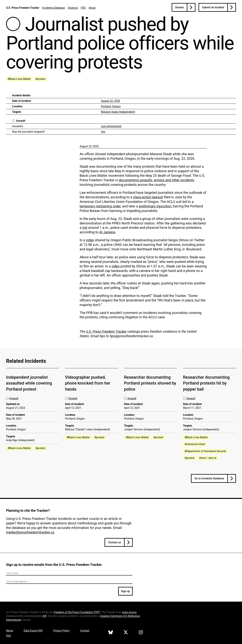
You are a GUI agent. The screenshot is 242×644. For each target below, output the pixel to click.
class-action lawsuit (148, 197)
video (90, 240)
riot (85, 228)
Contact (85, 631)
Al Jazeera (107, 232)
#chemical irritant (195, 444)
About (92, 8)
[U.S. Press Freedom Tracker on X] (126, 633)
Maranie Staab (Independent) (118, 112)
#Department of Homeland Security (205, 451)
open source (129, 612)
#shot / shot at (208, 458)
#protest (40, 79)
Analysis (73, 8)
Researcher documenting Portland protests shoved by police (150, 383)
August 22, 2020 (111, 101)
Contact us (115, 542)
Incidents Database (54, 8)
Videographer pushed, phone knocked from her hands (88, 383)
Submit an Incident (213, 7)
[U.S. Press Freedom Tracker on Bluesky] (111, 633)
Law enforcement (111, 126)
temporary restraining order (100, 206)
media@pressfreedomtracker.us (30, 532)
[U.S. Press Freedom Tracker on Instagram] (141, 633)
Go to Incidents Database (209, 478)
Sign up (125, 591)
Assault (21, 121)
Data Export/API (33, 631)
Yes (103, 132)
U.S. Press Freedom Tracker (23, 8)
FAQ (83, 8)
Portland (106, 106)
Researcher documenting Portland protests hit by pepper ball (206, 383)
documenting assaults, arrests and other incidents (156, 180)
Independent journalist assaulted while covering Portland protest (29, 383)
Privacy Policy (61, 631)
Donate (180, 7)
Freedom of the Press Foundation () (77, 612)
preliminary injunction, (155, 206)
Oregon (116, 106)
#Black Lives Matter (19, 79)
